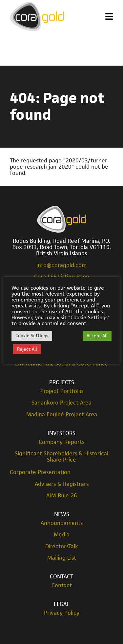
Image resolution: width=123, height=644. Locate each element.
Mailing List (62, 558)
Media (62, 535)
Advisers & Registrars (62, 484)
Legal (62, 604)
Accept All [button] (97, 336)
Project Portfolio (62, 391)
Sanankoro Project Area (61, 403)
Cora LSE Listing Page (62, 277)
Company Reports (61, 442)
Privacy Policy (62, 613)
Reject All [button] (27, 349)
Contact (61, 576)
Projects (62, 382)
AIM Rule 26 (62, 496)
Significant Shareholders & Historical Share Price (61, 457)
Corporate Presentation (40, 472)
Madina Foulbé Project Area (62, 415)
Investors (61, 433)
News (62, 514)
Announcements (62, 523)
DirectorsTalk (62, 546)
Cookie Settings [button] (32, 336)
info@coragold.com (61, 265)
